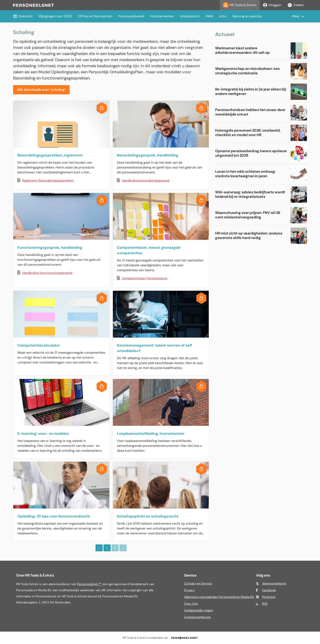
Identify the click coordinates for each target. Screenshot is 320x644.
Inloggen (272, 5)
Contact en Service (198, 583)
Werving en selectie (247, 16)
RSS (265, 604)
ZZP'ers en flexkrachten (95, 16)
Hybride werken (162, 16)
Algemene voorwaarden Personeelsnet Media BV (219, 597)
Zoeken (296, 5)
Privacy (189, 590)
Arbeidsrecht (190, 16)
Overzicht (23, 16)
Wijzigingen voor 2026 (55, 16)
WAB (209, 16)
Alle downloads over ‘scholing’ (41, 90)
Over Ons (191, 604)
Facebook (269, 590)
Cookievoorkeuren (197, 617)
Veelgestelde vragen (199, 610)
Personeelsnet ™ (89, 584)
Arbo (223, 16)
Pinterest (269, 597)
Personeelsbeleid (131, 16)
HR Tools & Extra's (240, 5)
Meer (296, 16)
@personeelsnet (274, 583)
